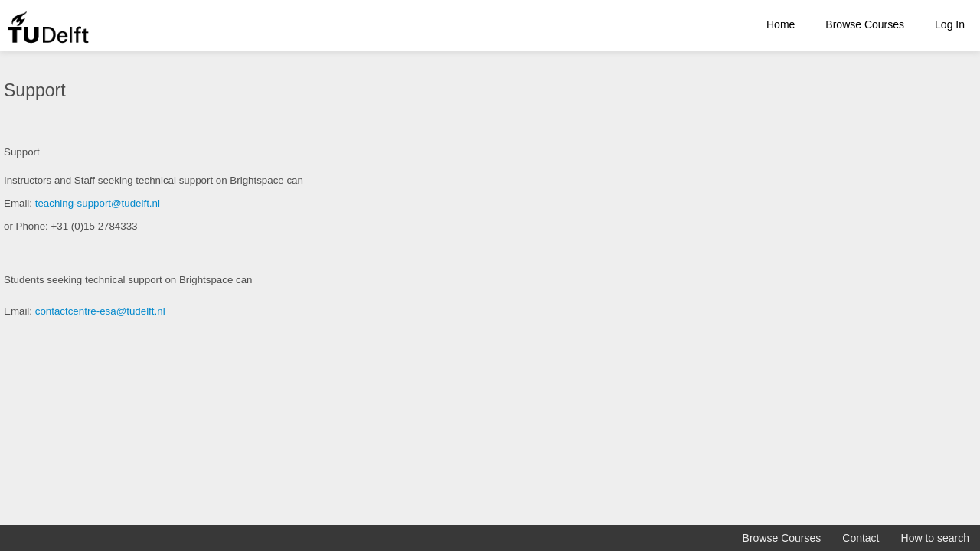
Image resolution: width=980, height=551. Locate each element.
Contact (861, 538)
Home (781, 24)
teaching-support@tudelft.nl (98, 203)
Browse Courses (865, 24)
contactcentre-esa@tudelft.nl (100, 311)
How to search (935, 538)
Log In (950, 24)
